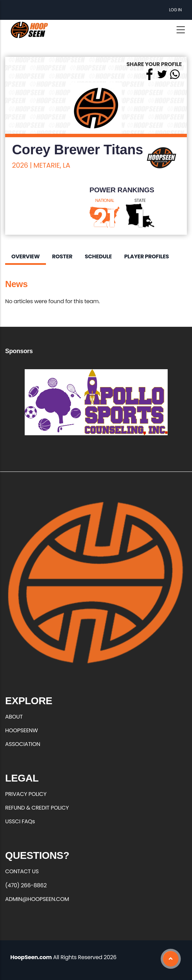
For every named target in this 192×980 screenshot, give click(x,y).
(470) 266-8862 (26, 885)
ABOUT (14, 717)
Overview (26, 256)
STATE (140, 200)
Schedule (98, 256)
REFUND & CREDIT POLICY (37, 808)
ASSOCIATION (23, 744)
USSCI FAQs (20, 821)
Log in (175, 10)
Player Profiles (146, 256)
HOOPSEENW (21, 730)
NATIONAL (105, 200)
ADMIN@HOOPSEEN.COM (37, 899)
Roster (62, 256)
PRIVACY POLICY (26, 794)
